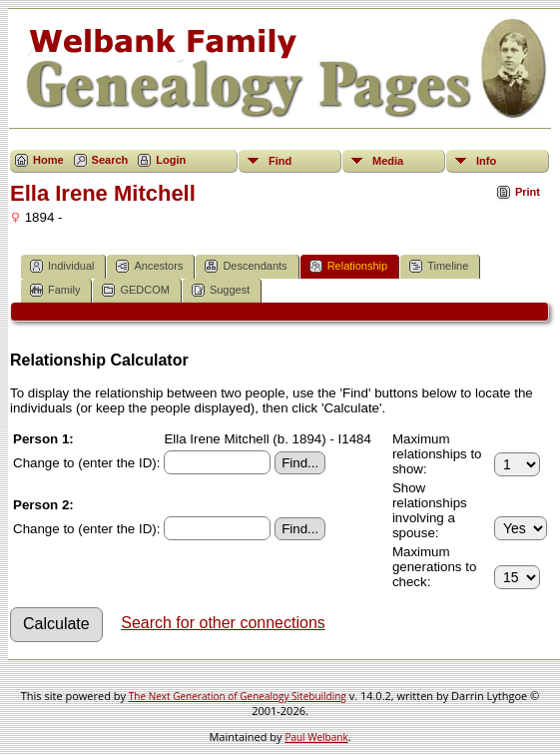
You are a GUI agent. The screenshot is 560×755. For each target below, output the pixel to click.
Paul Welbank (316, 737)
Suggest (221, 290)
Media (388, 161)
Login (171, 160)
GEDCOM (136, 290)
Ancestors (149, 266)
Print (528, 192)
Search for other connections (223, 623)
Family (55, 290)
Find (280, 161)
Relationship (349, 266)
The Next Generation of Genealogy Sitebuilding (238, 696)
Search (110, 160)
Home (48, 160)
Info (486, 161)
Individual (62, 266)
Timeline (439, 266)
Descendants (246, 266)
